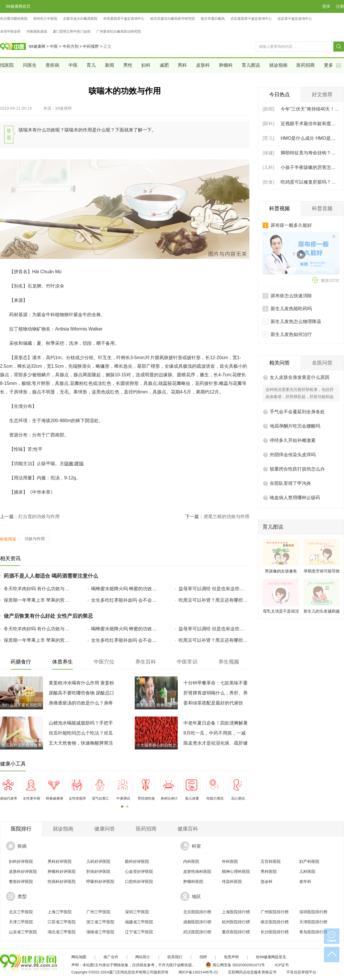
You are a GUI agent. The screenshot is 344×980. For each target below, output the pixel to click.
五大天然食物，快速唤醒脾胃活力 (81, 744)
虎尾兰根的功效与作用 (226, 516)
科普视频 (279, 208)
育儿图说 (251, 65)
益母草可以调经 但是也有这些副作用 (213, 589)
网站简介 (143, 957)
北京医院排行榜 (197, 912)
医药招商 (306, 65)
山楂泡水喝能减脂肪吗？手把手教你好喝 (81, 724)
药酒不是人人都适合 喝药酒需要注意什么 (51, 576)
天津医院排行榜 (313, 922)
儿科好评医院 (98, 861)
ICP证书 (282, 965)
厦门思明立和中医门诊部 (72, 32)
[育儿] (268, 138)
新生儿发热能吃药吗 (291, 266)
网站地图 (79, 957)
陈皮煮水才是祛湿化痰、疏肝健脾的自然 (216, 744)
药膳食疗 (21, 662)
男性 (128, 65)
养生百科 (146, 662)
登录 (326, 6)
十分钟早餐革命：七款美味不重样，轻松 (216, 684)
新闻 (110, 65)
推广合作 (111, 957)
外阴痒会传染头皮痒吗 (293, 412)
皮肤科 (203, 65)
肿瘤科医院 (193, 881)
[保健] (268, 153)
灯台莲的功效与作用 (39, 516)
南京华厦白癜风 (213, 19)
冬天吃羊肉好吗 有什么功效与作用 (38, 589)
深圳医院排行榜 (313, 912)
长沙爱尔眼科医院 (14, 19)
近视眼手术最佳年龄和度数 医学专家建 (310, 124)
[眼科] (268, 124)
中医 (54, 46)
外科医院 (230, 861)
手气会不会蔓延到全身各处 (297, 369)
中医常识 (187, 662)
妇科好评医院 (21, 861)
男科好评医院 (60, 861)
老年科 (305, 881)
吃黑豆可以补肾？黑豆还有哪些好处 (213, 600)
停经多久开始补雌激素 (293, 397)
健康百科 (188, 829)
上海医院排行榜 (236, 912)
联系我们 (175, 957)
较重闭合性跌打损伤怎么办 (297, 426)
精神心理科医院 (236, 871)
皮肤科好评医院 (23, 871)
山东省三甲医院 (23, 932)
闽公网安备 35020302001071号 (239, 965)
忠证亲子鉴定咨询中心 (295, 19)
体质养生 (62, 662)
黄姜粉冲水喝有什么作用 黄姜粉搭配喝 (81, 684)
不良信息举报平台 (301, 972)
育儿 (91, 65)
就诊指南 (278, 65)
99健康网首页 (18, 6)
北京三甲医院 (21, 912)
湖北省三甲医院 (62, 932)
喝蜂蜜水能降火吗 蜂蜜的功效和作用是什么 (126, 589)
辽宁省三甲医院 (139, 932)
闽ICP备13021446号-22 (198, 972)
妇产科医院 (309, 861)
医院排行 (21, 829)
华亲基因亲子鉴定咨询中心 (124, 19)
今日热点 (279, 95)
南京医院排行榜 (275, 922)
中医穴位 (104, 662)
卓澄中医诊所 (10, 32)
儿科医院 (307, 871)
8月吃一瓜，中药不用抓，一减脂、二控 (215, 734)
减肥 (164, 65)
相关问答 (279, 320)
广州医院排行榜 (275, 912)
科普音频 (322, 208)
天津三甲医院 (21, 922)
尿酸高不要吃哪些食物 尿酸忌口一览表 (81, 694)
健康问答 (105, 829)
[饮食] (268, 182)
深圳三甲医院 (137, 912)
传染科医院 (232, 881)
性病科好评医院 (62, 881)
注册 (340, 6)
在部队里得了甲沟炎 (290, 440)
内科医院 (191, 861)
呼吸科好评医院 (100, 881)
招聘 (203, 957)
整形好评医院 (21, 881)
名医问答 (322, 320)
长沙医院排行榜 (275, 932)
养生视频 (229, 662)
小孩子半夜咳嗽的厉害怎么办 (310, 167)
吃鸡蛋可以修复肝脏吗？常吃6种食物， (310, 182)
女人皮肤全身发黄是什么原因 (300, 334)
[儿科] (268, 167)
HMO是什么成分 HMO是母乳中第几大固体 (310, 138)
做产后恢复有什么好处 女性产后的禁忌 (48, 616)
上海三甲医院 (60, 912)
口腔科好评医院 (139, 881)
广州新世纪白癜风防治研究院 (119, 32)
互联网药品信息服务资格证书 (252, 972)
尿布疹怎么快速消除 (291, 253)
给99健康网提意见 (271, 957)
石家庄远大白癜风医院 (80, 19)
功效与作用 (35, 539)
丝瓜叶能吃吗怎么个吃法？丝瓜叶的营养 (81, 734)
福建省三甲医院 (139, 922)
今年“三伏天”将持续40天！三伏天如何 (310, 109)
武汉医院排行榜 (197, 932)
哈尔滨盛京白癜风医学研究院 (173, 19)
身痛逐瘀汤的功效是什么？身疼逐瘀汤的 (81, 704)
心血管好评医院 (139, 871)
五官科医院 (271, 861)
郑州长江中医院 (45, 19)
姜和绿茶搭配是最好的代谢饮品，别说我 (213, 704)
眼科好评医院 (137, 861)
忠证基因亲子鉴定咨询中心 (251, 19)
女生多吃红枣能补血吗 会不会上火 (126, 600)
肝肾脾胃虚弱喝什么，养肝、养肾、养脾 (216, 694)
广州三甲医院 (98, 912)
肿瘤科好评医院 (62, 871)
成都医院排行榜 (197, 922)
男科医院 (269, 871)
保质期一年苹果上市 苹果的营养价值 (38, 600)
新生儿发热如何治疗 (291, 291)
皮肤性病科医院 (197, 871)
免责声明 (231, 957)
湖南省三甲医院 (100, 932)
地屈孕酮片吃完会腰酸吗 (295, 383)
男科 (182, 65)
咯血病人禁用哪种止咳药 (295, 455)
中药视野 (91, 46)
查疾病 (52, 65)
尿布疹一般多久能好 (291, 225)
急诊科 (267, 881)
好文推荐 (322, 95)
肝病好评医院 (98, 871)
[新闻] (268, 109)
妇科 (146, 65)
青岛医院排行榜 (313, 932)
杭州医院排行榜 (236, 922)
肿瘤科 (226, 65)
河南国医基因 (37, 32)
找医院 (7, 65)
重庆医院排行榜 (236, 932)
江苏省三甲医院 (62, 922)
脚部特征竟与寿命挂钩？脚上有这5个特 (310, 153)
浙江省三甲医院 (100, 922)
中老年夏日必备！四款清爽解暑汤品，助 (216, 724)
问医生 (30, 65)
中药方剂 (71, 46)
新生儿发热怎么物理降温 (296, 279)
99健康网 (37, 46)
